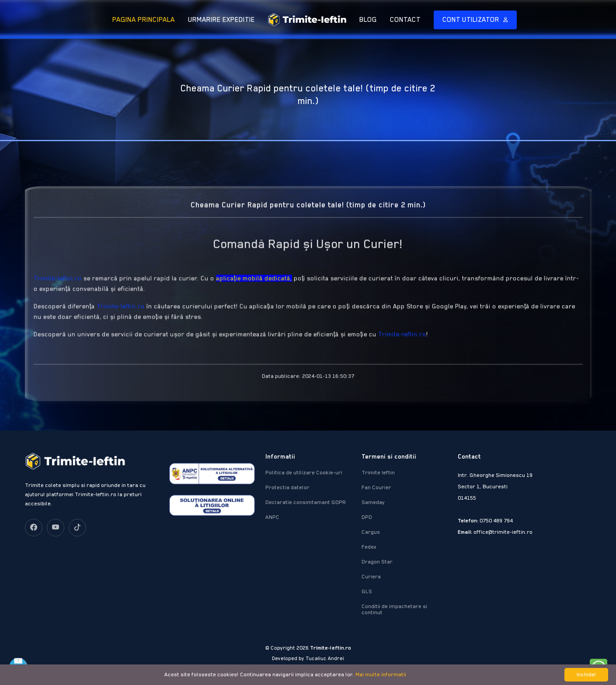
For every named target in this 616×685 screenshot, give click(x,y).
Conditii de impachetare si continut (394, 609)
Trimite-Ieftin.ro (58, 293)
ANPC (272, 517)
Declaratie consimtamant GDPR (306, 502)
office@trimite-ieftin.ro (503, 532)
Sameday (373, 502)
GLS (367, 591)
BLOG (368, 20)
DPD (367, 517)
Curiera (371, 577)
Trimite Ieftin (378, 473)
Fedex (369, 547)
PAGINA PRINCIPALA (144, 20)
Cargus (371, 532)
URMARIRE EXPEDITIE (221, 20)
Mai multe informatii (381, 675)
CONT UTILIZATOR (472, 20)
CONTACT (405, 20)
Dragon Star (377, 562)
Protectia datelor (287, 487)
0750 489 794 (496, 521)
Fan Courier (376, 487)
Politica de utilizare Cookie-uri (304, 473)
